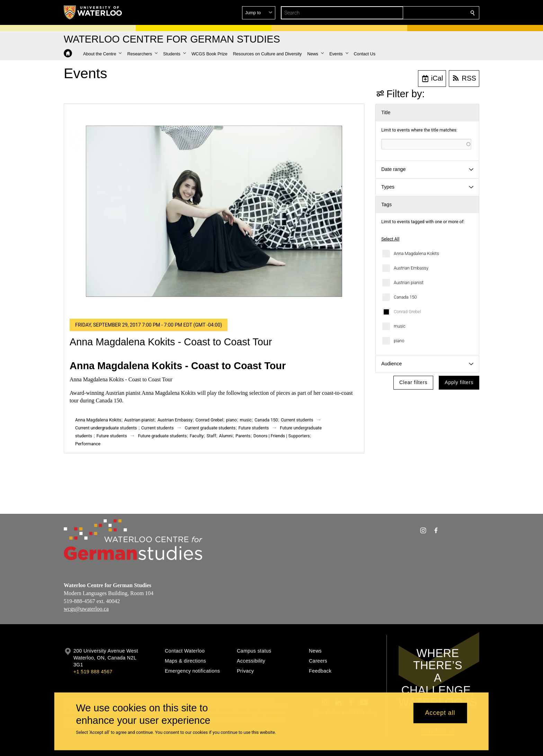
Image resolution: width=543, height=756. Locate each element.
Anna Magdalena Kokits (416, 253)
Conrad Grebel (407, 312)
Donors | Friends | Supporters (282, 436)
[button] (422, 13)
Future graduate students (162, 436)
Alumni (226, 436)
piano (399, 341)
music (400, 326)
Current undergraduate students (106, 428)
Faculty (197, 436)
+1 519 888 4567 (93, 672)
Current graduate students (210, 428)
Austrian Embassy (411, 268)
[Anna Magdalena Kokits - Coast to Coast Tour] (214, 211)
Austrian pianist (409, 283)
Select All (390, 239)
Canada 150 (405, 297)
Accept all (440, 713)
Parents (243, 436)
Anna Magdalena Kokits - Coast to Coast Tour (171, 342)
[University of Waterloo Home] (93, 12)
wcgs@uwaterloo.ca (86, 609)
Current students (297, 420)
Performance (88, 444)
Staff (211, 436)
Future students (253, 428)
